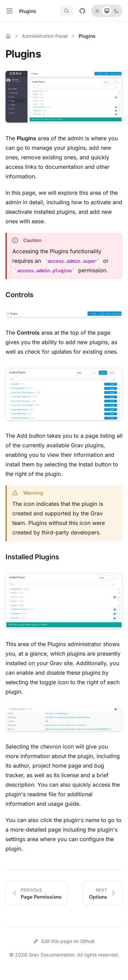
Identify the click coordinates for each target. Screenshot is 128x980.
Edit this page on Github (64, 941)
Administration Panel (45, 36)
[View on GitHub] (82, 11)
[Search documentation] (67, 11)
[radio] (97, 11)
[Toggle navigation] (10, 11)
